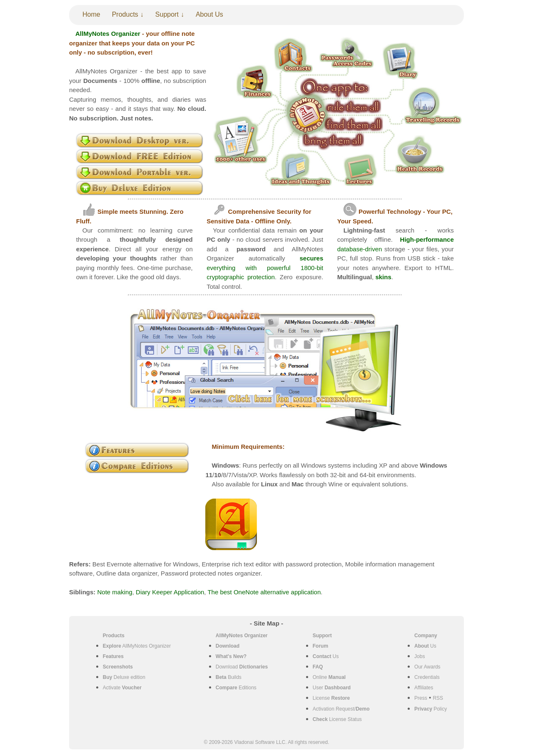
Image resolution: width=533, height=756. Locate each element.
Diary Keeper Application (170, 592)
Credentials (427, 677)
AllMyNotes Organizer (137, 646)
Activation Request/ (341, 709)
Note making (115, 592)
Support (167, 14)
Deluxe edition (124, 677)
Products (125, 14)
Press (421, 698)
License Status (337, 719)
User (332, 688)
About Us (209, 14)
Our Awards (427, 667)
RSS (438, 698)
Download (242, 667)
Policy (431, 709)
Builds (229, 677)
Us (326, 656)
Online (329, 677)
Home (91, 14)
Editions (236, 688)
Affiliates (424, 688)
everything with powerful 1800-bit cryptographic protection (265, 268)
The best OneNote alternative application (264, 592)
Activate (122, 688)
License (331, 698)
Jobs (420, 656)
